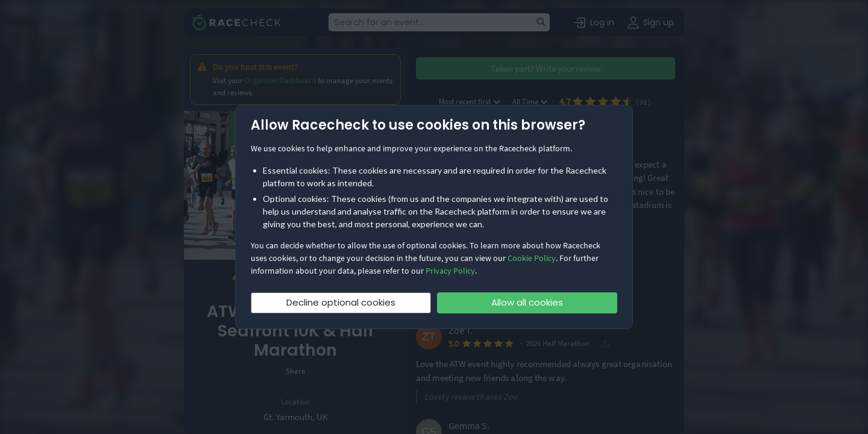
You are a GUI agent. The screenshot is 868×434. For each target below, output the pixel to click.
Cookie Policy (532, 258)
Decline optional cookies (341, 302)
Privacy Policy (450, 271)
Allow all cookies (527, 302)
